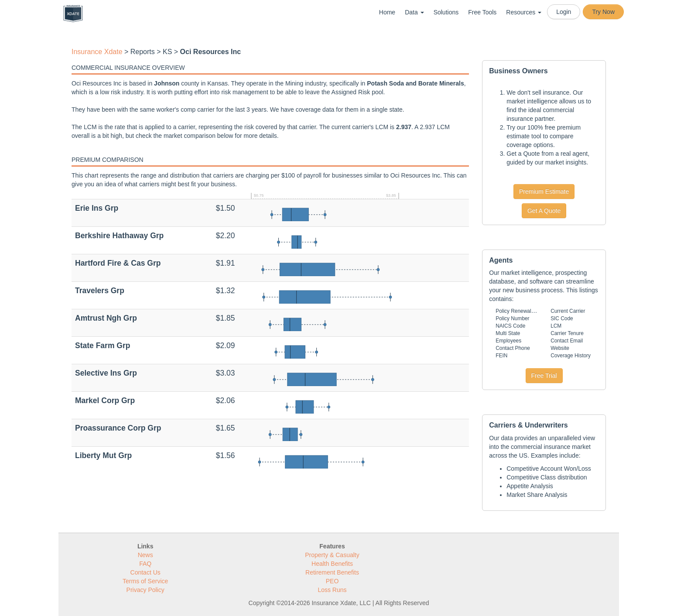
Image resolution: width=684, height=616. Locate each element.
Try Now (603, 12)
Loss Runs (332, 590)
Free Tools (482, 12)
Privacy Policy (145, 590)
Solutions (446, 12)
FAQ (145, 564)
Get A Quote (544, 211)
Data (414, 12)
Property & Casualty (332, 555)
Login (564, 12)
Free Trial (544, 376)
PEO (332, 581)
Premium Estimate (544, 192)
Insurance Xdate (97, 52)
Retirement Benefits (332, 572)
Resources (524, 12)
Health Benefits (332, 564)
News (145, 555)
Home (387, 12)
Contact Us (145, 572)
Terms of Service (145, 581)
